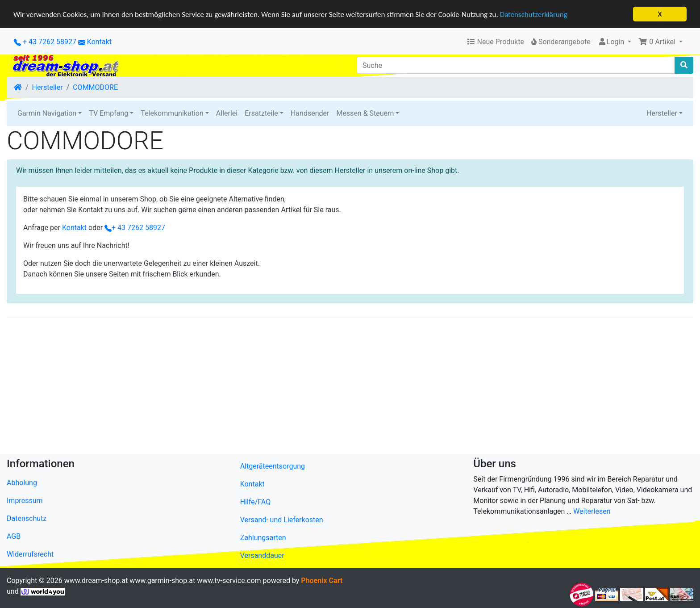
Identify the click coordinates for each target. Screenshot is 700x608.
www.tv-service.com (229, 581)
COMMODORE (95, 87)
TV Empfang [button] (108, 113)
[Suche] (516, 65)
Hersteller (48, 87)
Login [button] (612, 42)
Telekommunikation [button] (172, 113)
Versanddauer (262, 556)
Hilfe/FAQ (256, 502)
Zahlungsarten (263, 538)
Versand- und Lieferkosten (282, 520)
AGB (14, 536)
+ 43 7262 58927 (45, 42)
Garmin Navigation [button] (47, 113)
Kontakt (99, 42)
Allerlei (227, 113)
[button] (660, 42)
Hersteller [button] (662, 113)
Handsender (310, 113)
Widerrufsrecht (30, 554)
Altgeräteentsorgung (273, 466)
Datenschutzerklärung (534, 14)
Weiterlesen (592, 511)
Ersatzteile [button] (261, 113)
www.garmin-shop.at (162, 581)
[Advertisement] (275, 388)
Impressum (25, 501)
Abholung (22, 483)
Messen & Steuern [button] (365, 113)
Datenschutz (27, 518)
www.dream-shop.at (96, 581)
